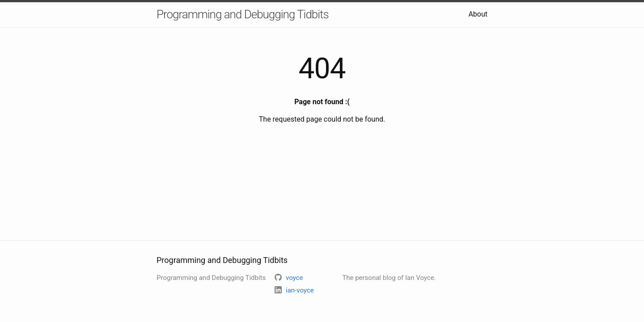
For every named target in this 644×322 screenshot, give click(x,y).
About (478, 14)
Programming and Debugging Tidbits (243, 14)
